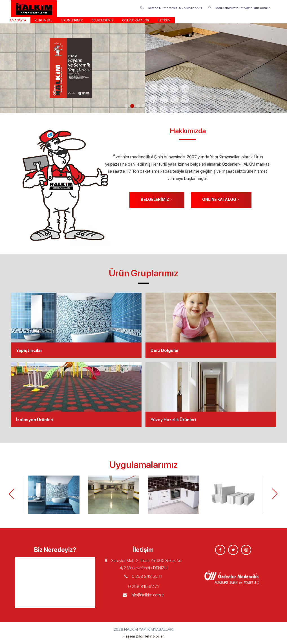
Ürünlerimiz (72, 20)
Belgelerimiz (102, 20)
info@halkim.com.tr (147, 595)
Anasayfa (18, 20)
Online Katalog (136, 20)
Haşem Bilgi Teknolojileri (144, 636)
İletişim (164, 20)
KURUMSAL (44, 20)
